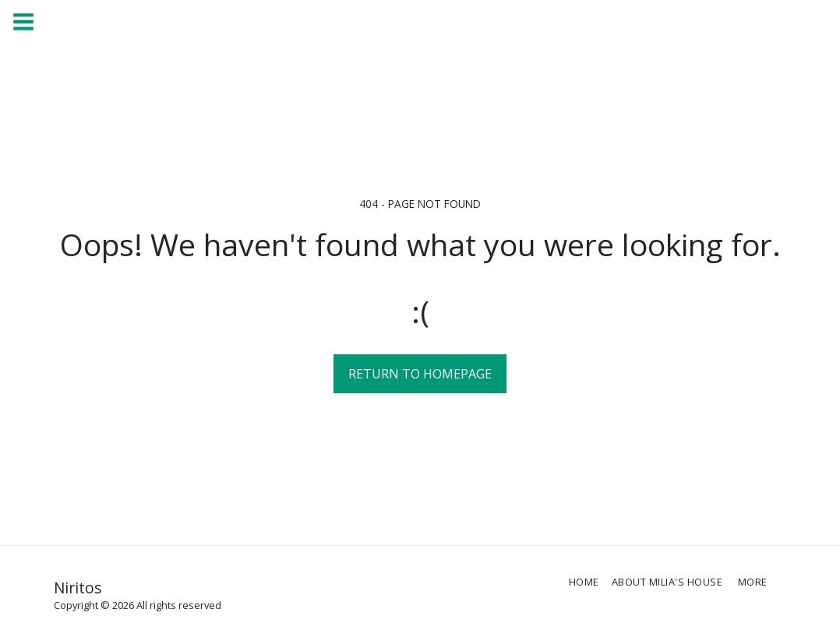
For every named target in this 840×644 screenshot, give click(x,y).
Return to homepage (420, 374)
